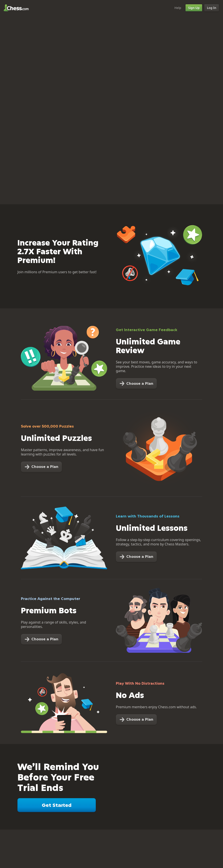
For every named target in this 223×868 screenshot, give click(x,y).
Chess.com (16, 8)
